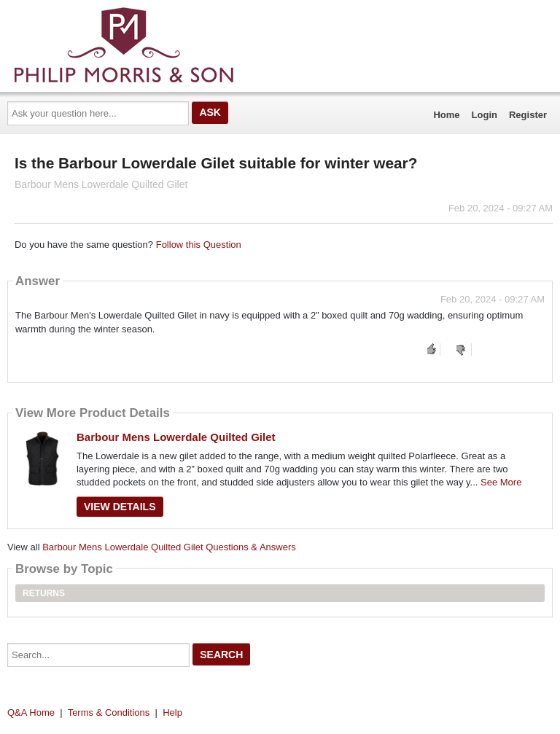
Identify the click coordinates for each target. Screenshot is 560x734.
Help (172, 712)
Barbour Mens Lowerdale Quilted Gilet (176, 437)
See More (501, 482)
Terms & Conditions (109, 712)
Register (528, 115)
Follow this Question (199, 245)
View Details (120, 507)
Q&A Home (31, 712)
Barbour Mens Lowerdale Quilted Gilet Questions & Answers (169, 547)
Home (446, 115)
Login (485, 115)
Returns (44, 593)
